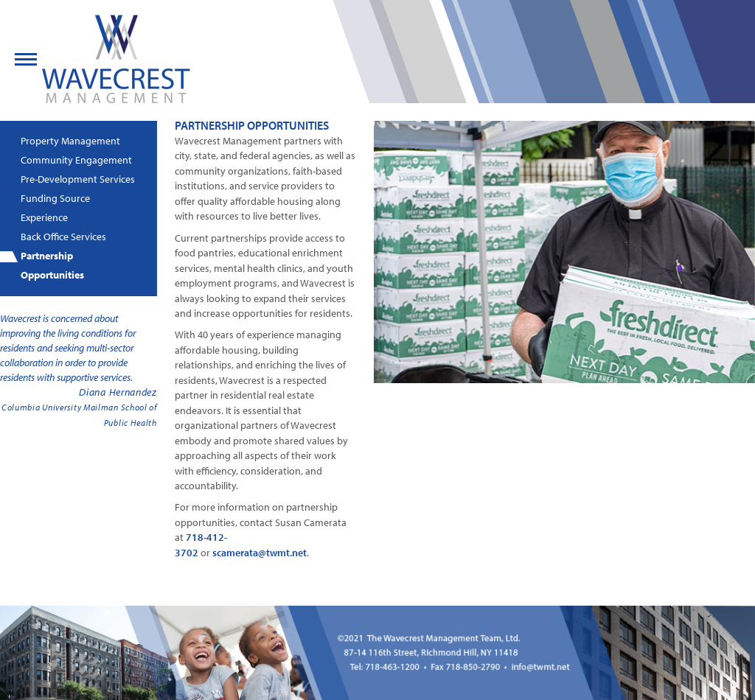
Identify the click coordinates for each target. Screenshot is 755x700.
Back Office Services (63, 237)
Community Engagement (76, 160)
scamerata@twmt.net (260, 553)
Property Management (70, 141)
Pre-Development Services (78, 179)
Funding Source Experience (55, 208)
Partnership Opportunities (52, 265)
